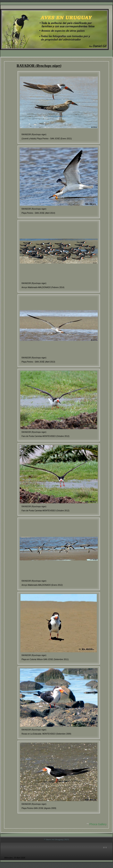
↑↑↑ (105, 848)
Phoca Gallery (98, 824)
